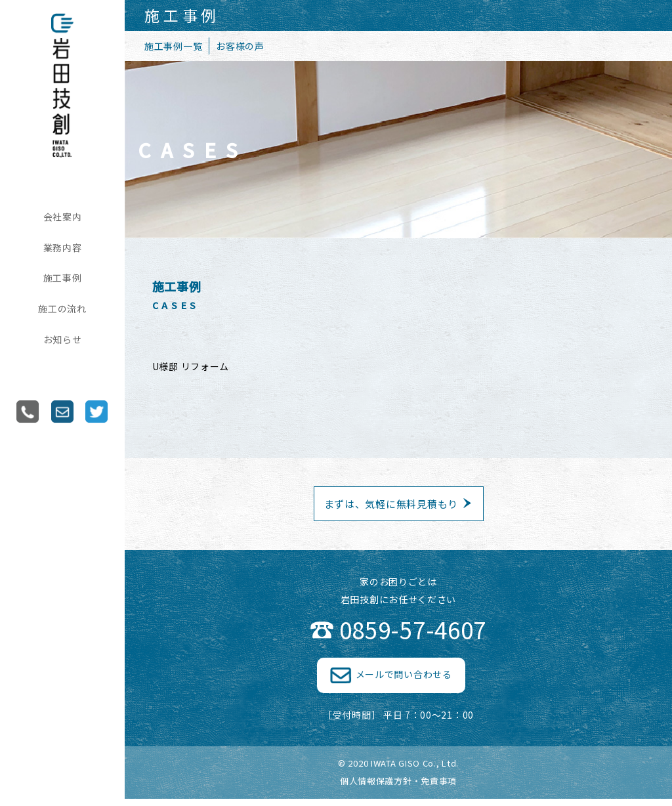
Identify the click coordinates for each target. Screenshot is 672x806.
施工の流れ (62, 308)
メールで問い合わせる (404, 682)
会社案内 (63, 217)
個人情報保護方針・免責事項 (398, 789)
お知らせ (63, 339)
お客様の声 (240, 46)
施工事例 (63, 278)
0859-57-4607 (413, 637)
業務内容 (63, 247)
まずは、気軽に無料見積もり (391, 508)
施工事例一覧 (173, 46)
